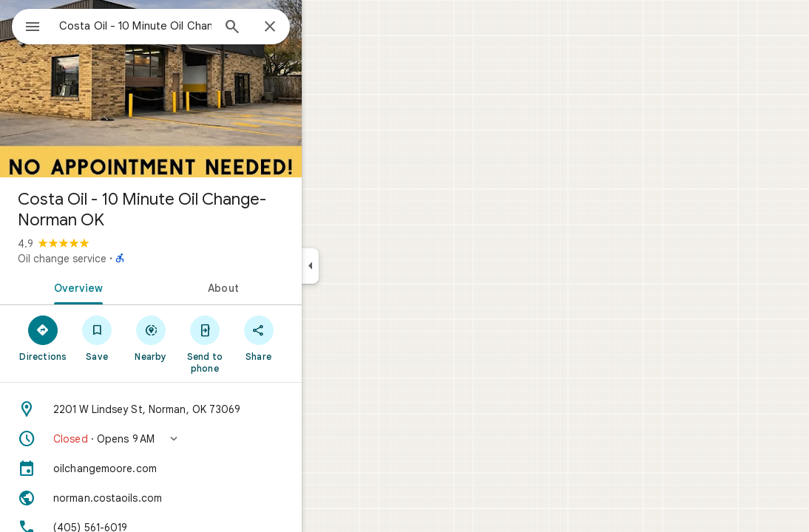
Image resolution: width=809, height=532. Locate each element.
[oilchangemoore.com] (204, 468)
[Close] (323, 27)
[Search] (285, 28)
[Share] (312, 338)
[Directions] (97, 338)
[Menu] (27, 25)
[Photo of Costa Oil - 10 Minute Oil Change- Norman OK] (204, 89)
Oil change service (115, 259)
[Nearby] (204, 338)
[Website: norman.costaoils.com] (204, 498)
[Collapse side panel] (363, 266)
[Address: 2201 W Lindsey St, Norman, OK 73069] (204, 409)
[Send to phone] (258, 344)
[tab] (129, 287)
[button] (204, 439)
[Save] (150, 338)
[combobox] (174, 26)
